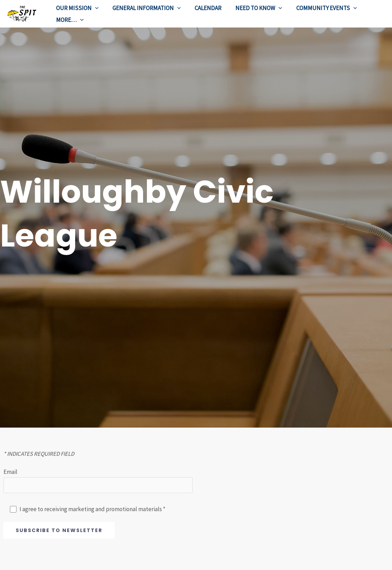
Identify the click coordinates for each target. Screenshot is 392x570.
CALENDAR (203, 8)
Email (98, 481)
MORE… (69, 20)
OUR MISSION (76, 8)
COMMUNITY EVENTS (317, 8)
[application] (94, 8)
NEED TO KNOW (251, 8)
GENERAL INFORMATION (143, 8)
